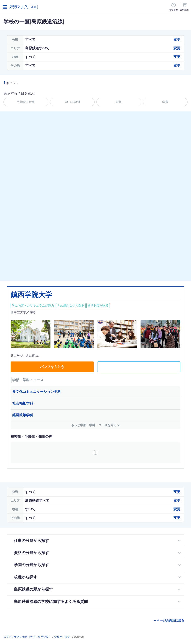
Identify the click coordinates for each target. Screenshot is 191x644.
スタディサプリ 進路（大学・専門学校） (27, 637)
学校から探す (62, 637)
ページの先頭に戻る (170, 620)
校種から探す (26, 577)
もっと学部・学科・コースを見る (94, 425)
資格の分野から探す (31, 553)
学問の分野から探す (31, 565)
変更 (177, 39)
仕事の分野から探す (31, 541)
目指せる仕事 (26, 102)
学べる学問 (72, 102)
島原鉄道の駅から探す (33, 589)
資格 (119, 102)
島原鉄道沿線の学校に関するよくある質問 (51, 602)
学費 (165, 102)
